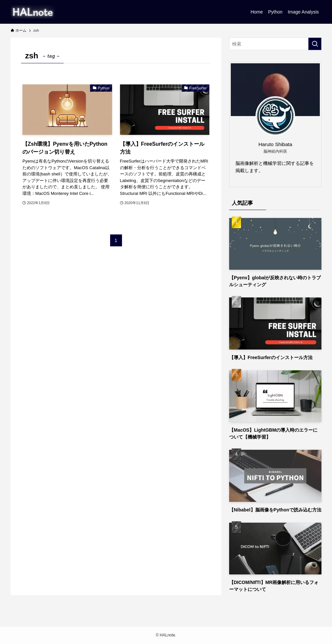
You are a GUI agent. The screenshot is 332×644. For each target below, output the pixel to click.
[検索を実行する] (315, 44)
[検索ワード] (275, 44)
